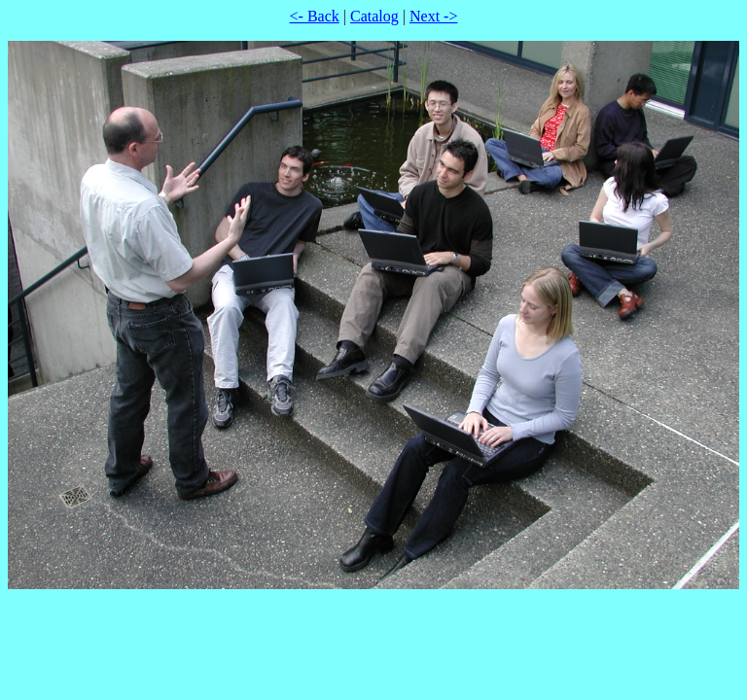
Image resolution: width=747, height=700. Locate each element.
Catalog (374, 16)
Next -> (433, 16)
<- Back (315, 16)
